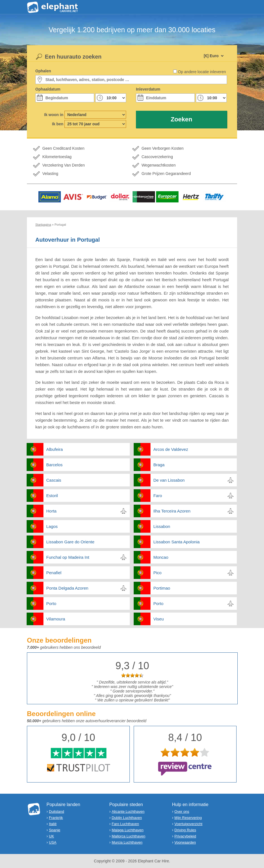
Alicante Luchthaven (128, 812)
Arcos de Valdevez (171, 449)
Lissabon (162, 526)
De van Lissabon (169, 480)
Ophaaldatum (48, 89)
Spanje (55, 830)
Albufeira (55, 449)
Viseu (158, 619)
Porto (51, 603)
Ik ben (58, 124)
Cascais (54, 480)
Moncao (161, 557)
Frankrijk (56, 818)
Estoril (52, 496)
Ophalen (43, 71)
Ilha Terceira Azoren (172, 511)
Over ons (182, 812)
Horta (51, 511)
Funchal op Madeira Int (68, 557)
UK (52, 836)
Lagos (52, 526)
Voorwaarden (185, 842)
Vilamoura (56, 619)
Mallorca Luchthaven (128, 836)
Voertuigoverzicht (188, 824)
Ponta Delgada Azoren (67, 588)
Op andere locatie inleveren (202, 72)
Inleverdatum (148, 89)
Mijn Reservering (188, 818)
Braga (159, 465)
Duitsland (57, 812)
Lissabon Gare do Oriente (70, 542)
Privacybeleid (185, 836)
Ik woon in (54, 115)
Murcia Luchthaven (127, 842)
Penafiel (54, 573)
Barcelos (54, 465)
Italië (53, 824)
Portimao (162, 588)
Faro (158, 496)
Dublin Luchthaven (127, 818)
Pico (157, 573)
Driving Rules (185, 830)
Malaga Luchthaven (127, 830)
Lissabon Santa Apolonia (176, 542)
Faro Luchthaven (125, 824)
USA (53, 842)
